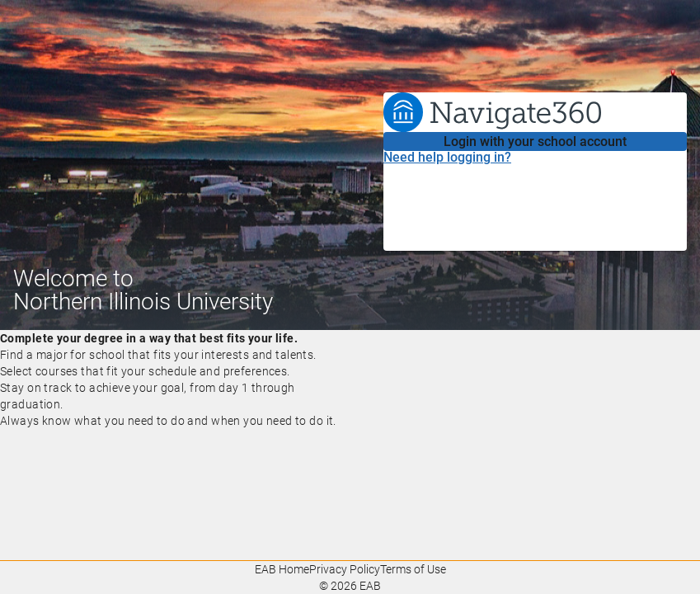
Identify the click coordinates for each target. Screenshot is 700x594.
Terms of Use (413, 569)
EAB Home (282, 569)
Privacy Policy (345, 569)
